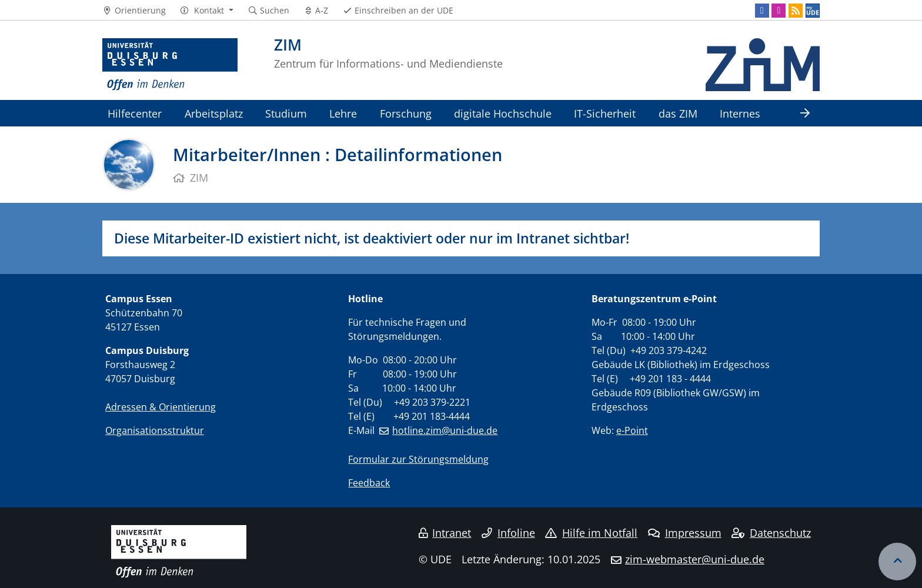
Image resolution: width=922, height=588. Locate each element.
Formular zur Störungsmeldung (418, 459)
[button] (207, 11)
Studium (286, 113)
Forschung (406, 113)
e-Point (632, 430)
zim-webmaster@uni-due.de (695, 559)
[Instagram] (779, 11)
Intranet (445, 533)
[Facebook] (762, 11)
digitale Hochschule (503, 113)
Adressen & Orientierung (161, 407)
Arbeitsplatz (214, 113)
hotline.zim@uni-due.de (445, 430)
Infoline (508, 533)
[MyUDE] (813, 11)
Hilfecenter (135, 113)
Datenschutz (771, 533)
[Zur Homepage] (170, 65)
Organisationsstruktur (155, 430)
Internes (740, 113)
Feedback (369, 483)
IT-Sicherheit (605, 113)
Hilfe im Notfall (591, 533)
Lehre (343, 113)
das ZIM (678, 113)
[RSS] (796, 11)
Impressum (685, 533)
